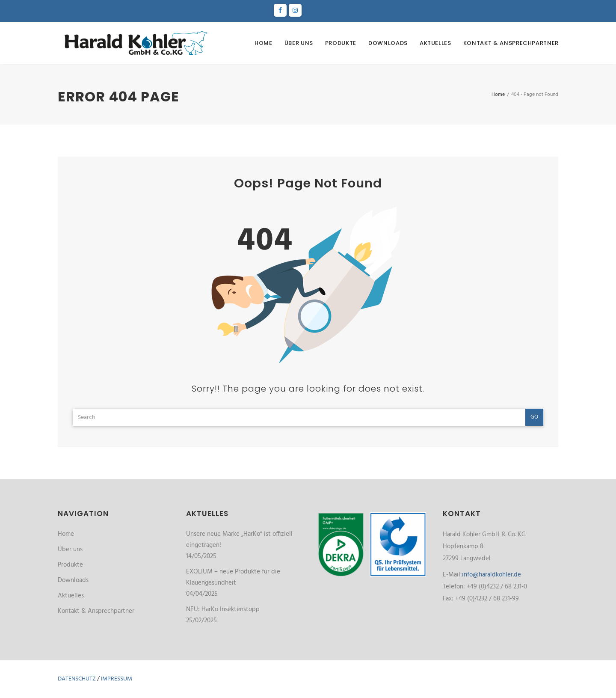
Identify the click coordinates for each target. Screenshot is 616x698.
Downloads (388, 43)
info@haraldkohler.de (492, 575)
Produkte (341, 43)
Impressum (117, 679)
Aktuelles (435, 43)
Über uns (299, 43)
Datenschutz (77, 679)
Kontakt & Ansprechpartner (511, 43)
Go (534, 417)
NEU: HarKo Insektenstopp (223, 609)
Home (264, 43)
